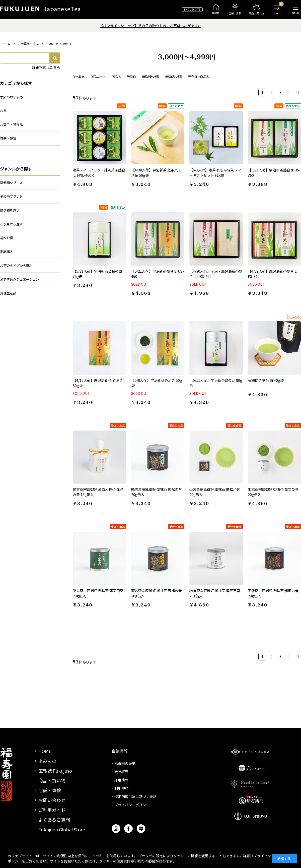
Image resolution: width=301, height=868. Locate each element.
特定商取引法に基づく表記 (135, 796)
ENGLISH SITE (192, 9)
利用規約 (121, 788)
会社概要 (121, 772)
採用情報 (121, 780)
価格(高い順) (174, 76)
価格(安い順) (150, 76)
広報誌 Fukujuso (55, 771)
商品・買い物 (52, 780)
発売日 (131, 76)
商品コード (98, 76)
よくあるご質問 (54, 820)
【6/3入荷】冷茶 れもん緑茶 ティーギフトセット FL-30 (215, 173)
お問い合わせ (52, 800)
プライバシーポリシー (132, 805)
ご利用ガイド (52, 810)
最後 (297, 92)
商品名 (116, 76)
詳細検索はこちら (46, 67)
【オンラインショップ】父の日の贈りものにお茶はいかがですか (150, 26)
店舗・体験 (50, 790)
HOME (45, 751)
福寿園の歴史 (125, 763)
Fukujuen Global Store (62, 829)
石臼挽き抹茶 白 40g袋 (266, 380)
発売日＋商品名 (199, 76)
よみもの (47, 761)
